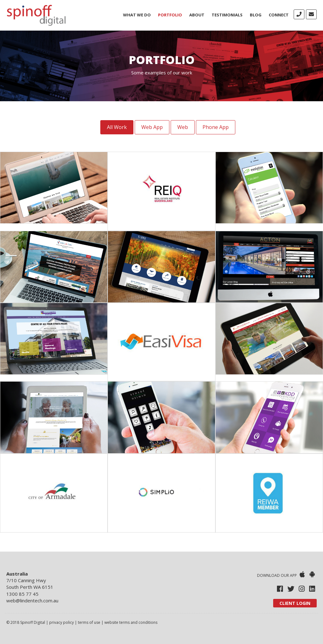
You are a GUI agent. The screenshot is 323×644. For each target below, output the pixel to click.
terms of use (89, 622)
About (197, 15)
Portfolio (170, 15)
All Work (117, 127)
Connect (279, 15)
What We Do (137, 15)
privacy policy (62, 622)
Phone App (216, 127)
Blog (256, 15)
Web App (152, 127)
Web (183, 127)
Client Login (295, 603)
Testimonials (227, 15)
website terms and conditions (131, 622)
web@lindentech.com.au (32, 600)
